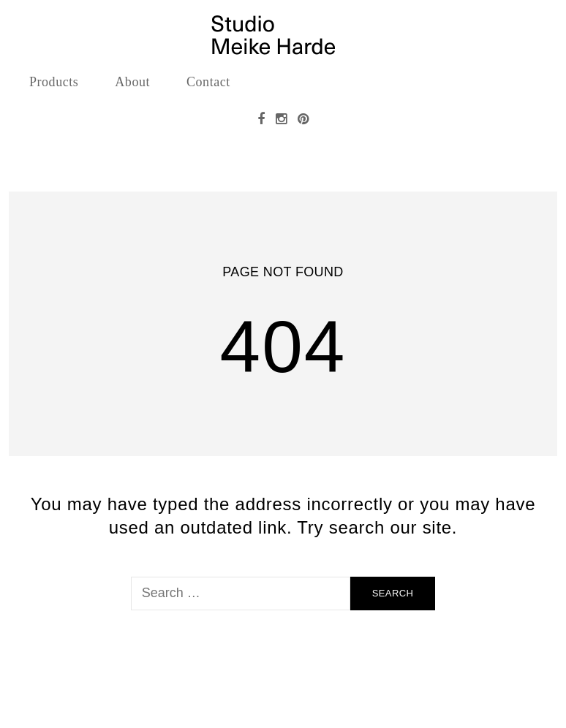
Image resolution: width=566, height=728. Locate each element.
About (132, 82)
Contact (208, 82)
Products (54, 82)
